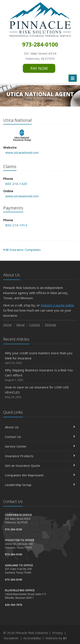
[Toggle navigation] (73, 78)
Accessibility (32, 638)
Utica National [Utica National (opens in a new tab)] (22, 135)
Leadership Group (40, 485)
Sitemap (50, 325)
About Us (40, 427)
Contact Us (40, 437)
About (21, 325)
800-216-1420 (16, 184)
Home (7, 325)
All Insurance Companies (22, 250)
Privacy (58, 633)
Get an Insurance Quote (40, 465)
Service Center (40, 446)
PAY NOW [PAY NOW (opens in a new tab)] (39, 68)
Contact (35, 325)
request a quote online (57, 305)
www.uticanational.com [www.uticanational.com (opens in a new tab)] (22, 152)
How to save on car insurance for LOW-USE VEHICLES (40, 392)
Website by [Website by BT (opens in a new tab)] (56, 638)
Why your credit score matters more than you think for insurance (40, 358)
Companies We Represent (40, 475)
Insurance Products (40, 456)
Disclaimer (11, 638)
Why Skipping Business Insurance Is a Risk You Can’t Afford (40, 375)
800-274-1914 (16, 225)
